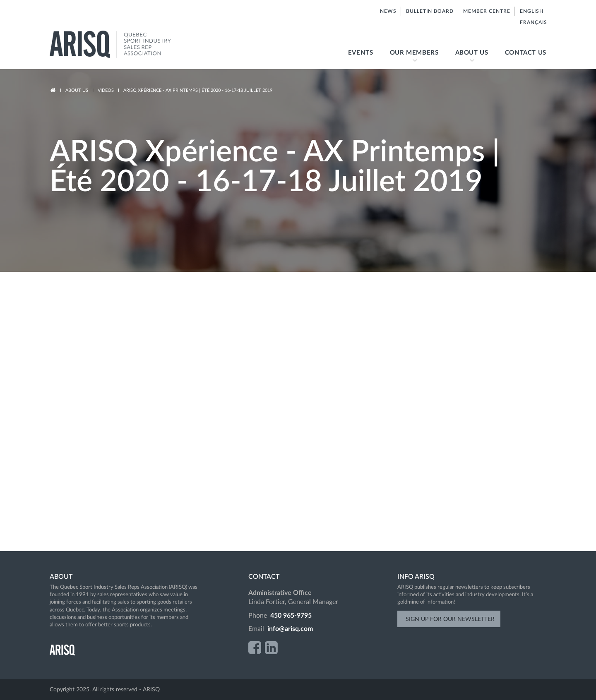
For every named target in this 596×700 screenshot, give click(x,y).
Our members (410, 59)
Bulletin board (430, 11)
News (388, 11)
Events (361, 53)
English (531, 11)
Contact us (526, 53)
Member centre (487, 11)
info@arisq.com (290, 629)
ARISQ (119, 44)
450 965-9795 (291, 616)
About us (468, 59)
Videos (106, 90)
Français (533, 22)
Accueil (53, 90)
